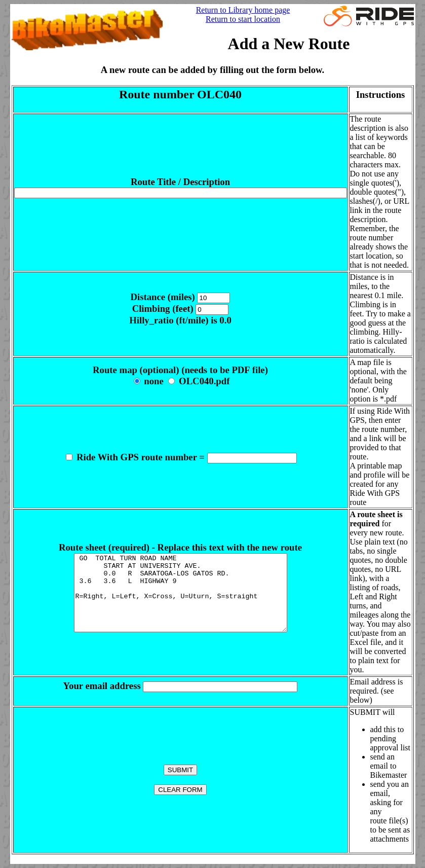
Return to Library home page (243, 10)
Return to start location (243, 19)
